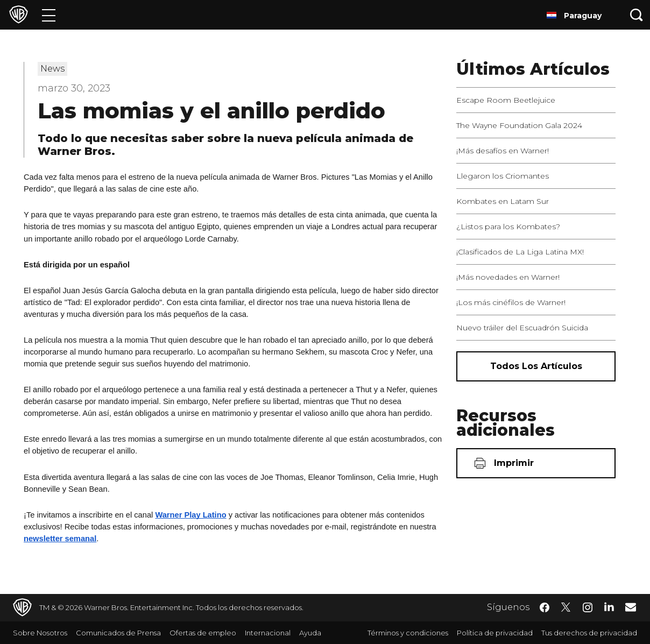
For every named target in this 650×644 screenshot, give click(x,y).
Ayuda (310, 633)
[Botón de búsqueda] (637, 15)
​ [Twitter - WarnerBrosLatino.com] (566, 607)
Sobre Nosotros (40, 633)
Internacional (268, 633)
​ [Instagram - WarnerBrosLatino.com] (588, 607)
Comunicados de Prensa (118, 633)
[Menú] (49, 15)
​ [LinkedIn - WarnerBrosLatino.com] (609, 606)
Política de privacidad (495, 633)
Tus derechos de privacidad (589, 633)
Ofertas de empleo (203, 633)
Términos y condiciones (408, 633)
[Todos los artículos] (536, 366)
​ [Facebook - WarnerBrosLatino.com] (545, 607)
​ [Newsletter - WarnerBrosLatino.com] (631, 607)
